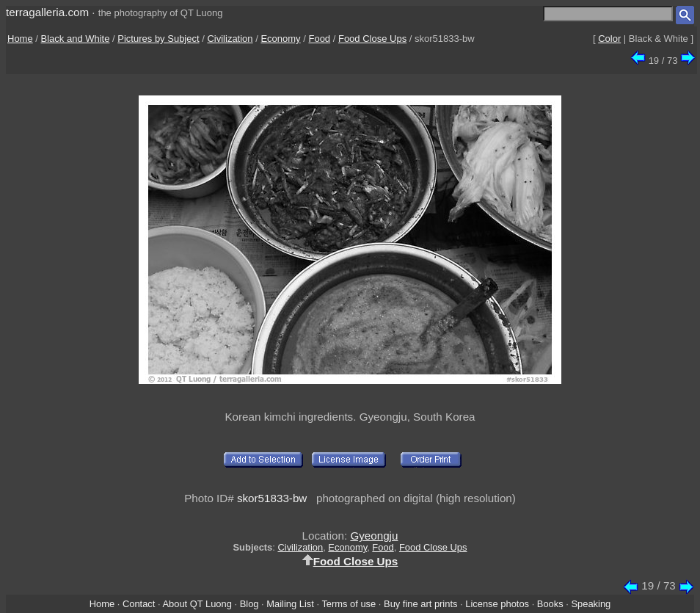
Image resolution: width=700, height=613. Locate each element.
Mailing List (290, 604)
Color (609, 39)
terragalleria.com (47, 12)
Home (20, 39)
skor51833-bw (272, 498)
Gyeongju (374, 536)
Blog (249, 604)
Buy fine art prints (420, 604)
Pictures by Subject (158, 39)
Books (550, 604)
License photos (497, 604)
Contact (139, 604)
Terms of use (349, 604)
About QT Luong (197, 604)
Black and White (76, 39)
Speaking (591, 604)
